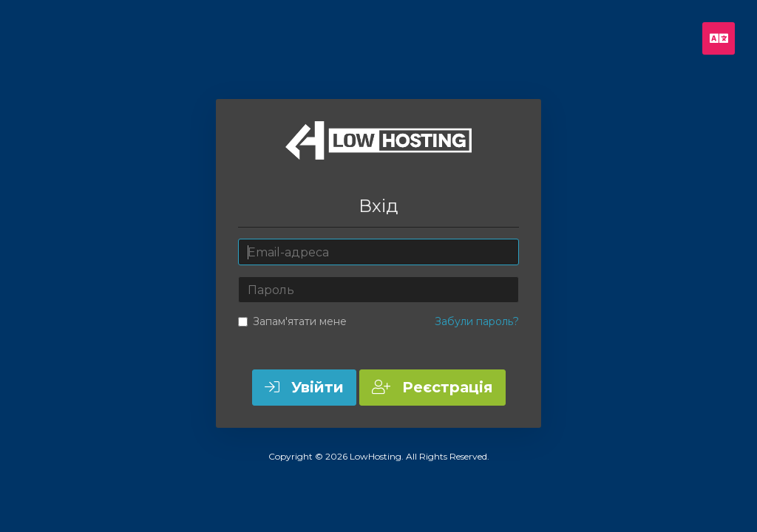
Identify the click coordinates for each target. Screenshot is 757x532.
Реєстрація (432, 387)
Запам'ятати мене (292, 321)
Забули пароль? (477, 321)
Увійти (304, 387)
